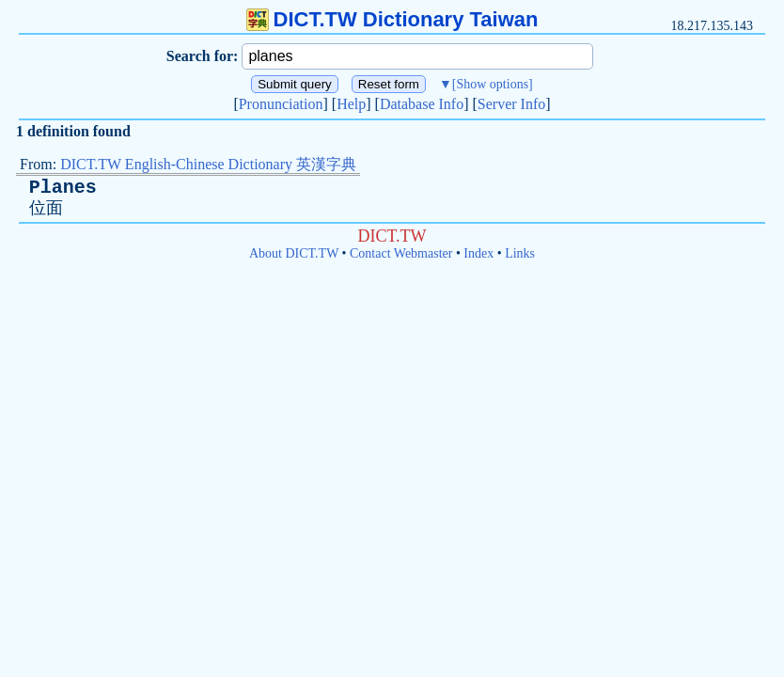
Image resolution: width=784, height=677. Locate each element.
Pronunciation (281, 104)
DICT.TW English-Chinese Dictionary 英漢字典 (208, 164)
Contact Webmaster (401, 253)
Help (351, 104)
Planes (63, 188)
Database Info (422, 104)
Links (520, 253)
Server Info (511, 104)
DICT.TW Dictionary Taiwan (392, 19)
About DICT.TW (294, 253)
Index (478, 253)
